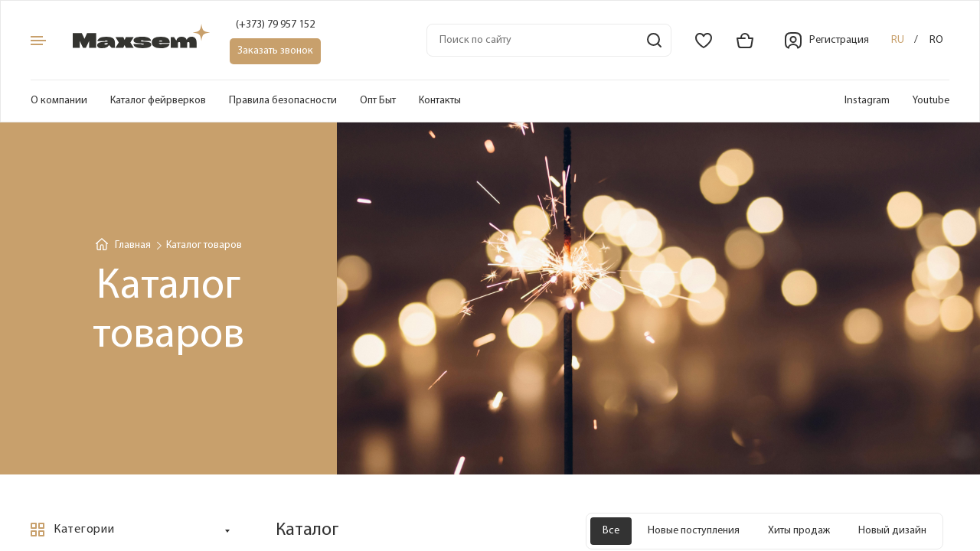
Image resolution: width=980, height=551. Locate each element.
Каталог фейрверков (158, 101)
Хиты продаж (799, 531)
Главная (133, 245)
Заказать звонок (275, 51)
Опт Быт (378, 101)
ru (898, 40)
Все (611, 531)
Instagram (867, 101)
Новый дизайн (892, 531)
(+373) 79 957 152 (275, 25)
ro (936, 40)
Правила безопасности (283, 101)
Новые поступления (694, 531)
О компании (59, 101)
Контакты (440, 101)
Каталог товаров (204, 245)
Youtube (931, 101)
